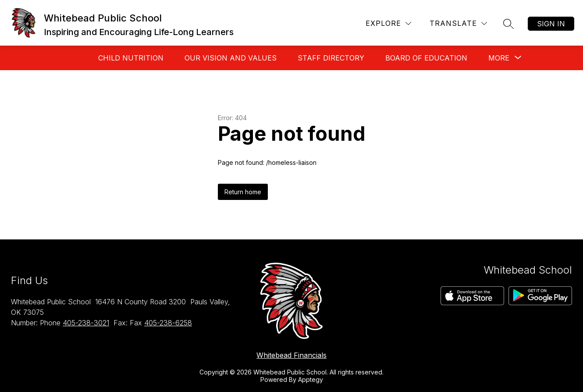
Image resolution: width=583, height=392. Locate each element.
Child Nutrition (131, 58)
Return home (243, 192)
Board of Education (426, 58)
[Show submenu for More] (499, 58)
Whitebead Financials (291, 355)
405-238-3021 (86, 323)
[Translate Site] (458, 23)
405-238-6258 (168, 323)
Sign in (551, 24)
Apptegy (311, 380)
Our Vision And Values (231, 58)
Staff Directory (331, 58)
